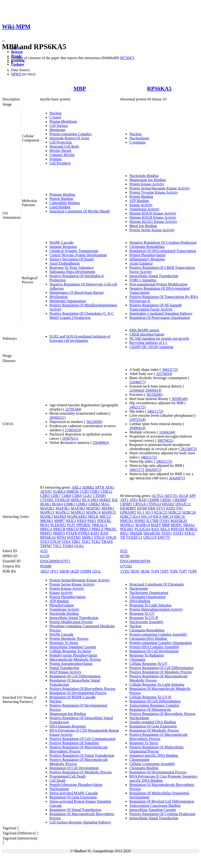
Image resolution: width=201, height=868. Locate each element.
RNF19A (178, 529)
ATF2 (133, 500)
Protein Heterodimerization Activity (156, 609)
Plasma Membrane (63, 121)
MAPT (156, 525)
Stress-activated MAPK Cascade (74, 793)
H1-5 (149, 512)
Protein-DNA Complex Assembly (154, 647)
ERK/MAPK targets (144, 330)
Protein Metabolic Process (69, 639)
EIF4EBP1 (128, 508)
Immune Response (63, 247)
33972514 (137, 420)
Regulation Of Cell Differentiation (75, 676)
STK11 (190, 533)
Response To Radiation (146, 655)
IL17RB (152, 521)
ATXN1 (46, 492)
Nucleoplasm (139, 138)
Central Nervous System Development (78, 255)
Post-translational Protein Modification (158, 284)
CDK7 (56, 496)
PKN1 (45, 525)
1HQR (64, 571)
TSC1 (57, 546)
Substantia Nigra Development (72, 272)
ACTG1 (158, 496)
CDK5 (45, 496)
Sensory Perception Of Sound (71, 259)
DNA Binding (140, 601)
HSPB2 (140, 521)
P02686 (46, 566)
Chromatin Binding (144, 768)
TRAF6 (107, 542)
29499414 (152, 390)
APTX (100, 487)
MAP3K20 (178, 521)
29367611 (70, 438)
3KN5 (135, 571)
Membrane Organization (68, 301)
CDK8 (66, 496)
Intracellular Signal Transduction (154, 276)
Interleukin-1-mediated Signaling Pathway (161, 313)
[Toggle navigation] (4, 41)
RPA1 (124, 533)
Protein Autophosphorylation (71, 664)
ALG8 (183, 496)
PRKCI (85, 529)
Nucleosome (139, 588)
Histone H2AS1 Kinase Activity (153, 222)
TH (122, 537)
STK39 (55, 542)
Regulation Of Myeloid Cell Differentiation (162, 801)
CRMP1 (126, 504)
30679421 (165, 440)
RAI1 (156, 529)
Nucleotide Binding (144, 176)
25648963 (100, 443)
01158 (45, 556)
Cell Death (57, 780)
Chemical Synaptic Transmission (74, 251)
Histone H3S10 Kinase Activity (153, 213)
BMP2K (73, 492)
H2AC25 (161, 512)
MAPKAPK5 (77, 517)
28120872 (188, 449)
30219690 (94, 422)
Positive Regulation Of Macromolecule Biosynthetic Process (79, 749)
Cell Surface (59, 126)
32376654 (163, 374)
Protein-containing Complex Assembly (158, 634)
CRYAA (139, 504)
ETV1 (161, 508)
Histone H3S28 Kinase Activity (153, 217)
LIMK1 (70, 504)
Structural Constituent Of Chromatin (156, 584)
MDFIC (177, 525)
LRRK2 (94, 504)
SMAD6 (136, 533)
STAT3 (178, 533)
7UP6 (173, 571)
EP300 (142, 508)
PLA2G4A (142, 529)
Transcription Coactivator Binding (155, 806)
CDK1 (95, 492)
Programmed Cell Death (68, 776)
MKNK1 (47, 521)
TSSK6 (68, 546)
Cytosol (55, 117)
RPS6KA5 (159, 88)
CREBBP (180, 500)
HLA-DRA (90, 500)
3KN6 (145, 571)
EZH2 (171, 508)
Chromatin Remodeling (147, 247)
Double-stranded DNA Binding (152, 722)
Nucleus (55, 113)
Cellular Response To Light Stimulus (157, 684)
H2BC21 (175, 512)
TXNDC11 (134, 537)
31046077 (137, 382)
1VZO (125, 571)
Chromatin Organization (147, 597)
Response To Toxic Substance (71, 267)
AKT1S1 (171, 496)
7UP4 (155, 571)
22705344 (72, 409)
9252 (124, 551)
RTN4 (61, 537)
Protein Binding (61, 199)
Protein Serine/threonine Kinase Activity (159, 188)
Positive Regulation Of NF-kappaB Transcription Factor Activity (155, 307)
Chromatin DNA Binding (148, 639)
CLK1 (87, 496)
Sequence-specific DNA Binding (154, 755)
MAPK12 (63, 512)
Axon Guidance (141, 263)
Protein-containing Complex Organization (160, 643)
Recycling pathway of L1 (148, 343)
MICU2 (105, 517)
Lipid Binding (60, 207)
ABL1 (76, 487)
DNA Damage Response (68, 726)
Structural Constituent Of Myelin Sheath (80, 211)
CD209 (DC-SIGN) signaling (151, 347)
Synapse (56, 159)
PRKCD (73, 529)
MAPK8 (60, 517)
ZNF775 (164, 537)
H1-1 (141, 512)
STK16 (99, 537)
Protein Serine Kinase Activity (152, 230)
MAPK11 (47, 512)
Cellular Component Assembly (152, 764)
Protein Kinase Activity (147, 184)
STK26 (111, 537)
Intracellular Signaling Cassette (73, 647)
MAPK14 (93, 512)
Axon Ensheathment (65, 263)
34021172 (169, 370)
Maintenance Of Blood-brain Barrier (77, 293)
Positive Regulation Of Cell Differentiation (161, 668)
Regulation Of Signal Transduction (75, 810)
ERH (152, 508)
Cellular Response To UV (148, 664)
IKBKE (105, 500)
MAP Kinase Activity (65, 672)
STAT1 (167, 533)
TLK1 (86, 542)
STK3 (45, 542)
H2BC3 (126, 517)
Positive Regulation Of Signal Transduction (82, 755)
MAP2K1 (47, 508)
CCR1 (84, 492)
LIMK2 (82, 504)
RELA (165, 529)
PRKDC (111, 529)
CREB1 (166, 500)
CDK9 (77, 496)
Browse (17, 52)
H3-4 (136, 517)
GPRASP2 (128, 512)
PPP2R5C (84, 525)
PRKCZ (97, 529)
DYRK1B (62, 500)
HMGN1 (127, 521)
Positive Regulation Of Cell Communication (82, 739)
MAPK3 (46, 517)
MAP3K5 (94, 508)
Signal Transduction (64, 668)
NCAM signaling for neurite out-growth (159, 338)
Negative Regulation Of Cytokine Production (163, 242)
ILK (115, 500)
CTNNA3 (154, 504)
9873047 (126, 58)
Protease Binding (62, 194)
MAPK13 (78, 512)
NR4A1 (189, 525)
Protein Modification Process (71, 622)
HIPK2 (76, 500)
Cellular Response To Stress (70, 651)
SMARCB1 (152, 533)
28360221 (57, 418)
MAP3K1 (63, 508)
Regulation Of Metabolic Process (154, 730)
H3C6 (157, 517)
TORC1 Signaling (143, 280)
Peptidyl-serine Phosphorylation (73, 655)
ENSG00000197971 (55, 561)
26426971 (152, 470)
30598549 (179, 399)
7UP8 (192, 571)
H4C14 (168, 517)
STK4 (66, 542)
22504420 (137, 390)
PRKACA (100, 525)
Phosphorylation (62, 605)
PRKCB (59, 529)
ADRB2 (88, 487)
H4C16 (179, 517)
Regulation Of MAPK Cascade (73, 697)
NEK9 (82, 521)
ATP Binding (139, 201)
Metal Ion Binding (143, 226)
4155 (44, 551)
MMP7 (60, 521)
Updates (18, 64)
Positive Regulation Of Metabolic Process (81, 772)
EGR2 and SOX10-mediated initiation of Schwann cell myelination (80, 338)
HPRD (16, 74)
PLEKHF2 (58, 525)
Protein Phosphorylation (147, 255)
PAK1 (92, 521)
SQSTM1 (74, 537)
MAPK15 (109, 512)
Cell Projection (61, 142)
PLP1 (71, 525)
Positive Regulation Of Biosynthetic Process (82, 689)
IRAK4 (57, 504)
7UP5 (164, 571)
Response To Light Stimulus (150, 605)
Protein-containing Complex (71, 134)
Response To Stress (64, 643)
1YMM (85, 571)
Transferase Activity (144, 209)
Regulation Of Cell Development (74, 768)
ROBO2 (191, 529)
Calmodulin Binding (65, 203)
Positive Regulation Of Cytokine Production (162, 814)
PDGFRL (104, 521)
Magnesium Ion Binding (147, 180)
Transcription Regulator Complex (154, 705)
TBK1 (76, 542)
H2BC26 (189, 512)
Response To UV (142, 613)
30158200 (154, 395)
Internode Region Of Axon (69, 138)
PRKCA (46, 529)
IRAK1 (46, 504)
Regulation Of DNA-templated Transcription (163, 251)
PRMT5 (59, 533)
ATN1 (110, 487)
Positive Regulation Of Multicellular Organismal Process (156, 749)
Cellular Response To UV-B (150, 697)
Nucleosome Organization (149, 593)
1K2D (74, 571)
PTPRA (84, 533)
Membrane (57, 130)
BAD (143, 500)
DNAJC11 (183, 504)
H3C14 (146, 517)
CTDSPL (47, 500)
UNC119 (150, 537)
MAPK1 (108, 508)
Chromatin (137, 659)
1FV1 (54, 571)
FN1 (180, 508)
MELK (93, 517)
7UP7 (183, 571)
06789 (125, 556)
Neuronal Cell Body (64, 146)
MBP (80, 88)
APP (192, 496)
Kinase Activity (141, 205)
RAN (104, 533)
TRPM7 (46, 546)
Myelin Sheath (60, 151)
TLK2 (96, 542)
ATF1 (124, 500)
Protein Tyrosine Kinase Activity (154, 192)
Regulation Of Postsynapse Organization (160, 318)
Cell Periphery (60, 163)
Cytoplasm (137, 142)
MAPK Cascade (62, 242)
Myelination (58, 297)
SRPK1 (88, 537)
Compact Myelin (62, 155)
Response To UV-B (144, 618)
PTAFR (72, 533)
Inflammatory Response (147, 259)
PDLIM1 (127, 529)
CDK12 (107, 492)
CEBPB (153, 500)
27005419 (72, 430)
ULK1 (79, 546)
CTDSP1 (100, 496)
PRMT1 (46, 533)
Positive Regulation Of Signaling (74, 743)
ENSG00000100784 (135, 561)
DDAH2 (168, 504)
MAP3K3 (78, 508)
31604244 (166, 432)
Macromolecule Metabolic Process (75, 659)
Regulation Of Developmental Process (78, 693)
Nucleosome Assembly (146, 622)
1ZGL (96, 571)
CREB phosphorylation (147, 334)
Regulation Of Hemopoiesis (150, 709)
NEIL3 (71, 521)
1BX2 (45, 571)
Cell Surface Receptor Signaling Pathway (80, 822)
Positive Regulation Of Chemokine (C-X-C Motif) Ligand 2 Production (82, 315)
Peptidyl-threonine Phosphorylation (76, 785)
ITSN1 (165, 521)
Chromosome (139, 760)
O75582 (126, 566)
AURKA (59, 492)
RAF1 (95, 533)
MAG (105, 504)
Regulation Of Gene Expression (73, 797)
